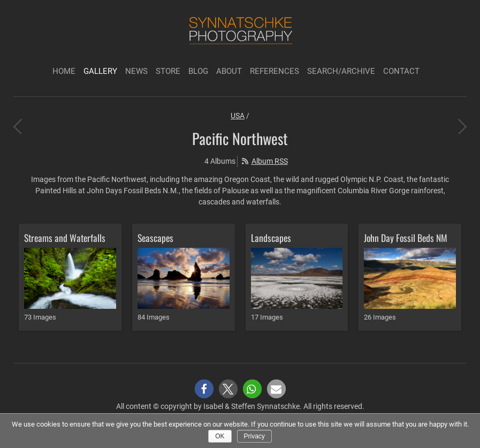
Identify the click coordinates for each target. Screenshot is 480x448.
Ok (220, 436)
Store (168, 71)
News (136, 71)
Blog (198, 71)
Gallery (100, 71)
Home (64, 71)
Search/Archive (341, 71)
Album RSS (270, 161)
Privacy (254, 436)
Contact (401, 71)
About (229, 71)
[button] (204, 389)
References (275, 71)
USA (238, 116)
